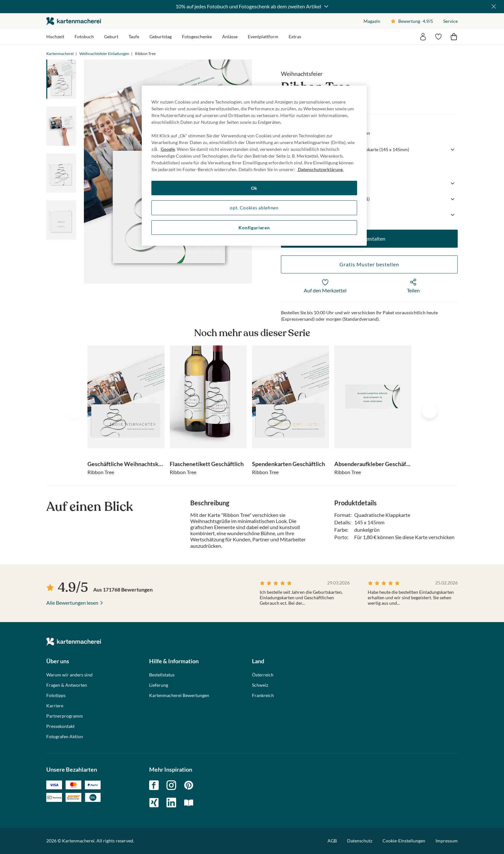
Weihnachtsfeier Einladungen (104, 54)
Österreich (263, 675)
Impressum (447, 841)
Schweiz (260, 685)
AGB (332, 841)
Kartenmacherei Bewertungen (179, 695)
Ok (254, 188)
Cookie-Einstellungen (404, 841)
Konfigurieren (254, 228)
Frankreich (263, 695)
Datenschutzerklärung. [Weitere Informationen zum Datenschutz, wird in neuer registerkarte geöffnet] (320, 169)
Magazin (372, 21)
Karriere (55, 706)
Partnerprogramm (65, 716)
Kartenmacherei (60, 54)
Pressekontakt (60, 726)
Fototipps (56, 695)
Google (168, 149)
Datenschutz (360, 841)
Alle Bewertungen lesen (72, 603)
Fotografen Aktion (65, 737)
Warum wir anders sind (69, 675)
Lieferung (159, 685)
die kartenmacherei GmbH (74, 21)
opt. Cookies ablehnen (254, 208)
